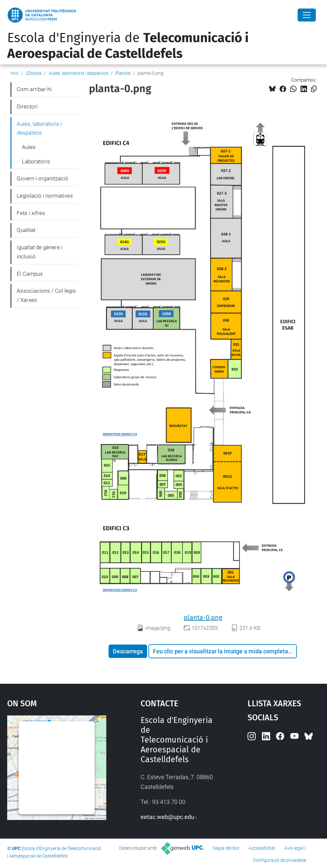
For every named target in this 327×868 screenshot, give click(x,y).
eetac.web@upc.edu (167, 817)
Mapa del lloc (226, 848)
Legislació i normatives (45, 196)
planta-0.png (203, 617)
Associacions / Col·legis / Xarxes (46, 295)
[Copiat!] (314, 89)
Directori (27, 106)
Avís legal (294, 848)
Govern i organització (43, 178)
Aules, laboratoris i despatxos (78, 73)
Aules (29, 147)
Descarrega (128, 651)
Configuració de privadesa (280, 860)
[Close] (307, 15)
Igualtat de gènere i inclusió (40, 252)
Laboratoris (36, 161)
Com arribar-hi (34, 89)
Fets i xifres (31, 213)
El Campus (30, 274)
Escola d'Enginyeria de (128, 46)
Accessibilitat (262, 848)
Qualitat (26, 230)
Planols (123, 73)
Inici (15, 73)
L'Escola (34, 73)
